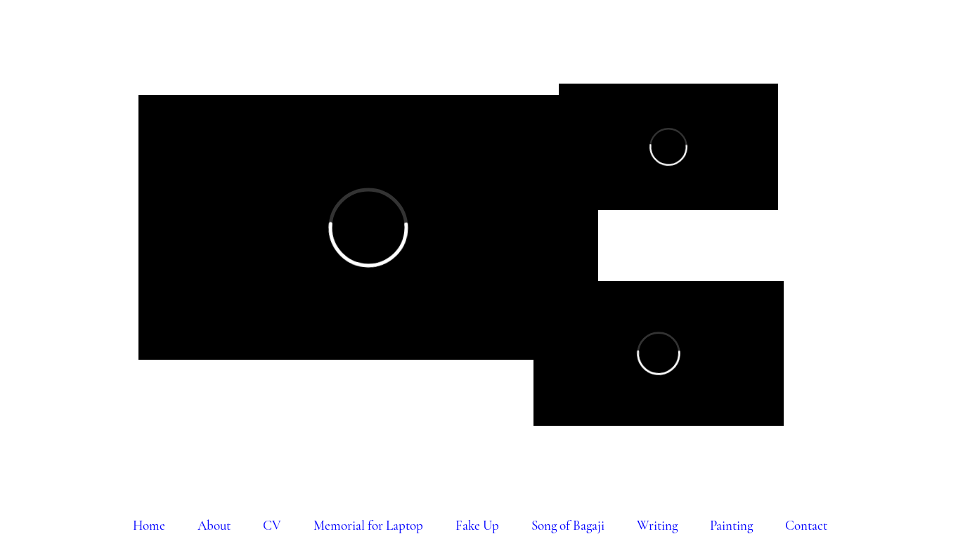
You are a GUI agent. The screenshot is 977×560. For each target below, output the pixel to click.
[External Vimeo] (368, 227)
